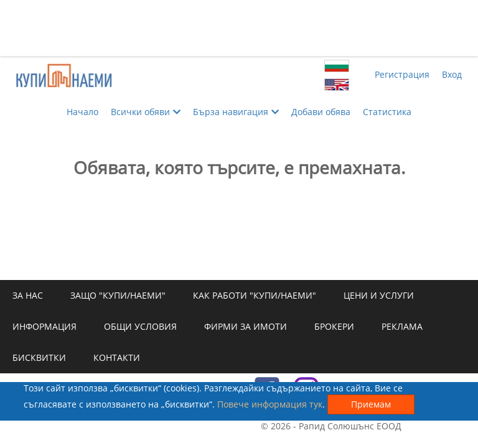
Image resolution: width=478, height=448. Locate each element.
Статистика (387, 112)
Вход (452, 74)
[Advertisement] (239, 28)
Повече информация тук (270, 404)
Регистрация (402, 74)
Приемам (371, 404)
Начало (82, 112)
